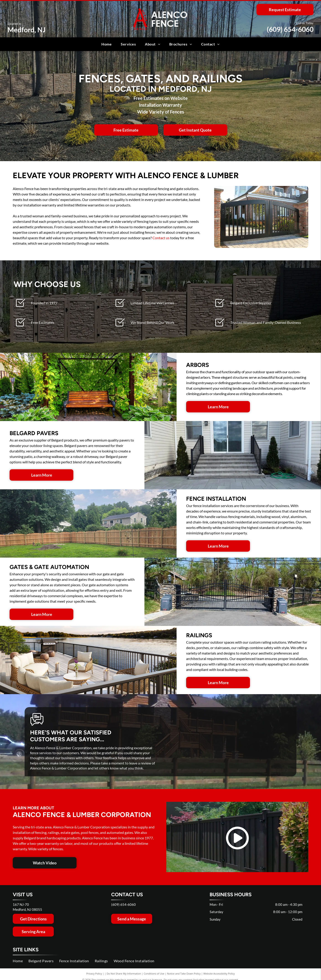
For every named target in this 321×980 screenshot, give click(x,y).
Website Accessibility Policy (219, 974)
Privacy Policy (94, 974)
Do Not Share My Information (124, 974)
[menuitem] (107, 44)
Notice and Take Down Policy (184, 974)
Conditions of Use (154, 974)
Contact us (161, 238)
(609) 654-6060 (290, 29)
